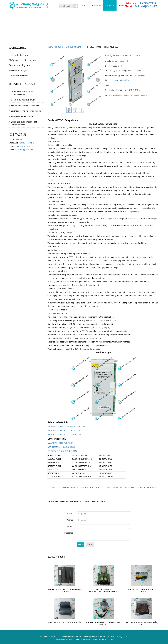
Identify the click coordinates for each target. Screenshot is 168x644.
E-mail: (70, 526)
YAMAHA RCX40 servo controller (25, 105)
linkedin (144, 96)
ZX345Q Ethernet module (22, 116)
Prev (53, 80)
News (138, 5)
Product (110, 5)
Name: (70, 513)
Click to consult (133, 90)
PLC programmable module (23, 60)
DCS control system (19, 55)
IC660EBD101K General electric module (142, 590)
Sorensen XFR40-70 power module (26, 111)
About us (96, 5)
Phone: (70, 520)
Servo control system (19, 70)
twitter (127, 96)
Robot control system (20, 65)
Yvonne (18, 139)
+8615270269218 (26, 143)
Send (80, 544)
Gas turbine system (76, 47)
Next (98, 80)
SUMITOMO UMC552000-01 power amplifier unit (134, 487)
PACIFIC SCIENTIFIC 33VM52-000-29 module (103, 623)
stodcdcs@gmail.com (122, 80)
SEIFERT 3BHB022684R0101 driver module (81, 487)
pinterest (135, 96)
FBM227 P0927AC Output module (65, 622)
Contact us (151, 5)
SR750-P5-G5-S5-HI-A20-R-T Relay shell (142, 623)
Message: (69, 533)
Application (125, 5)
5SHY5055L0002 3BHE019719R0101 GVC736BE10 (103, 590)
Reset (90, 544)
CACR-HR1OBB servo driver (23, 100)
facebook (118, 96)
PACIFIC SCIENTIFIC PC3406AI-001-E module (65, 590)
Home (84, 5)
